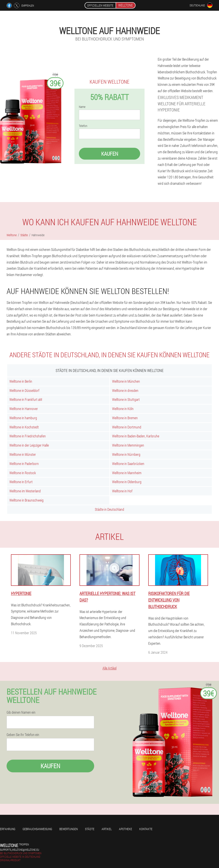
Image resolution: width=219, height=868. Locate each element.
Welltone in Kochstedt (24, 427)
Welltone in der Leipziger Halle (29, 445)
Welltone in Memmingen (128, 445)
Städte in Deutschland (109, 509)
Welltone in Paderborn (24, 464)
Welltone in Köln (123, 409)
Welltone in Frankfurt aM (26, 399)
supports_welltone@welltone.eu (20, 850)
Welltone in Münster (23, 454)
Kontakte (146, 829)
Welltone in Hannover (24, 409)
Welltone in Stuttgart (126, 399)
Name (82, 107)
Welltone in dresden (125, 390)
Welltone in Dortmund (127, 427)
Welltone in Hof (122, 491)
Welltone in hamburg (23, 418)
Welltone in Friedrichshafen (28, 436)
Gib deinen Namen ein (21, 712)
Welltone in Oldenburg (127, 482)
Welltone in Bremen (125, 418)
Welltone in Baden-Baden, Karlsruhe (136, 436)
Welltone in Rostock (23, 473)
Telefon (83, 126)
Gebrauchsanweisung (37, 829)
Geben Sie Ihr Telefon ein (23, 735)
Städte (90, 829)
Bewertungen (69, 829)
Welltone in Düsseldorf (24, 390)
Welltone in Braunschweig (26, 500)
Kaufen (110, 154)
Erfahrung (8, 829)
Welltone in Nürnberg (126, 454)
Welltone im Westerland (25, 491)
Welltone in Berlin (21, 381)
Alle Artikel (109, 668)
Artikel (107, 829)
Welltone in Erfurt (21, 482)
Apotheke (125, 829)
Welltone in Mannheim (127, 473)
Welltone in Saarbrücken (128, 464)
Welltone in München (126, 381)
